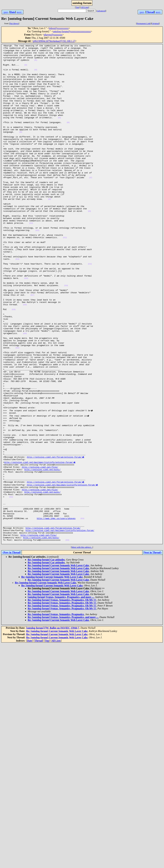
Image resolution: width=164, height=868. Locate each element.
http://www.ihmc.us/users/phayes (56, 610)
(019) (14, 363)
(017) (32, 345)
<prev (6, 12)
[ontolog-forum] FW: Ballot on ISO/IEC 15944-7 (53, 724)
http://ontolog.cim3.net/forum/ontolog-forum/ (53, 621)
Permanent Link (144, 23)
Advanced (101, 11)
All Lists (85, 7)
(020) (25, 391)
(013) (17, 302)
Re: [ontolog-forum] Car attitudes (46, 656)
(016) (66, 334)
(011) (37, 268)
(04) (59, 133)
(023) (82, 610)
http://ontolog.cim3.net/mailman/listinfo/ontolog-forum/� (40, 544)
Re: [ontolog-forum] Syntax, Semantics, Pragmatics (56, 711)
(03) (36, 75)
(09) (89, 245)
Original (155, 23)
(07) (91, 204)
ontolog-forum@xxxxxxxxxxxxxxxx (72, 31)
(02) (26, 69)
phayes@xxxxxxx (53, 35)
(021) (17, 409)
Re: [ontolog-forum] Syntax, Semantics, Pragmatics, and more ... (63, 714)
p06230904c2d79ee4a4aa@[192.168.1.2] (54, 41)
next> (20, 12)
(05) (68, 138)
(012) (65, 276)
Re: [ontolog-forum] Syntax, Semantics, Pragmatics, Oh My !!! (62, 696)
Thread (150, 12)
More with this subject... (82, 644)
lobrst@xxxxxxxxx (59, 28)
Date (13, 12)
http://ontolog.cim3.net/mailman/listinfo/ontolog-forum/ (60, 624)
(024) (67, 636)
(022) (11, 584)
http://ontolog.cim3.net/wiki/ (42, 552)
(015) (26, 325)
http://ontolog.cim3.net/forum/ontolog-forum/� (55, 538)
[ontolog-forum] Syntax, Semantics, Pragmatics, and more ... (61, 693)
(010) (31, 259)
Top (77, 7)
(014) (90, 308)
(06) (21, 150)
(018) (25, 357)
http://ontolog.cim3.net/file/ (40, 549)
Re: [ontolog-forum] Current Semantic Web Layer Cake (58, 662)
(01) (36, 64)
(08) (49, 230)
